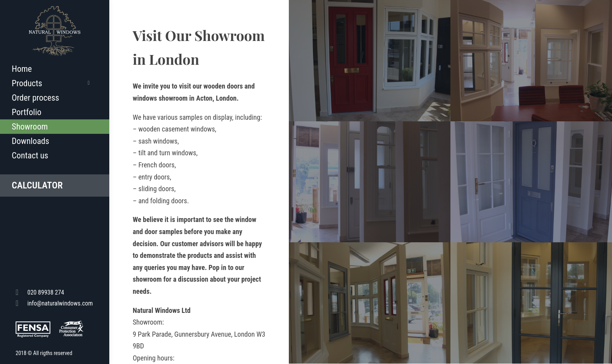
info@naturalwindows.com (54, 303)
